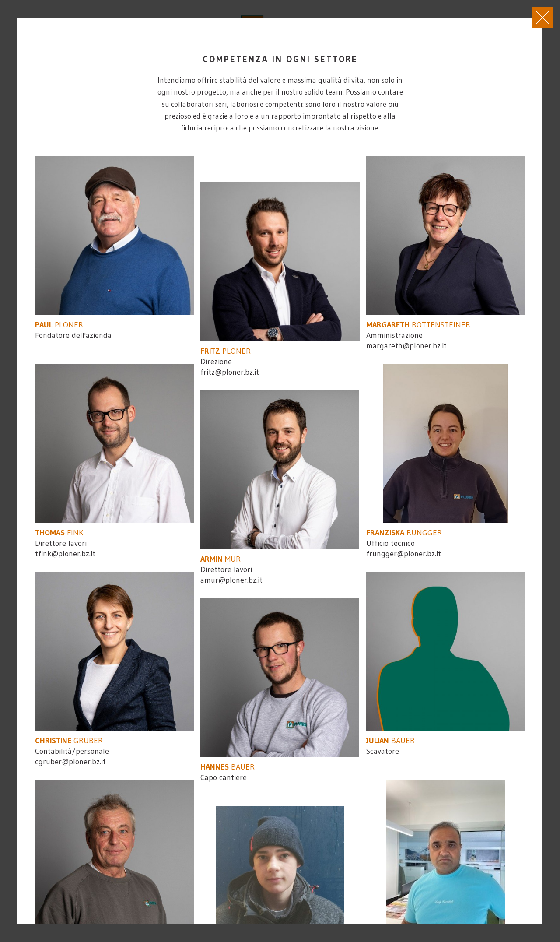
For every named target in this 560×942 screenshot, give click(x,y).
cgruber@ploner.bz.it (70, 762)
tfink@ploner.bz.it (65, 554)
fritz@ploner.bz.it (230, 372)
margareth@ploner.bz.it (406, 346)
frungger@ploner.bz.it (404, 554)
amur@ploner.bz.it (231, 580)
